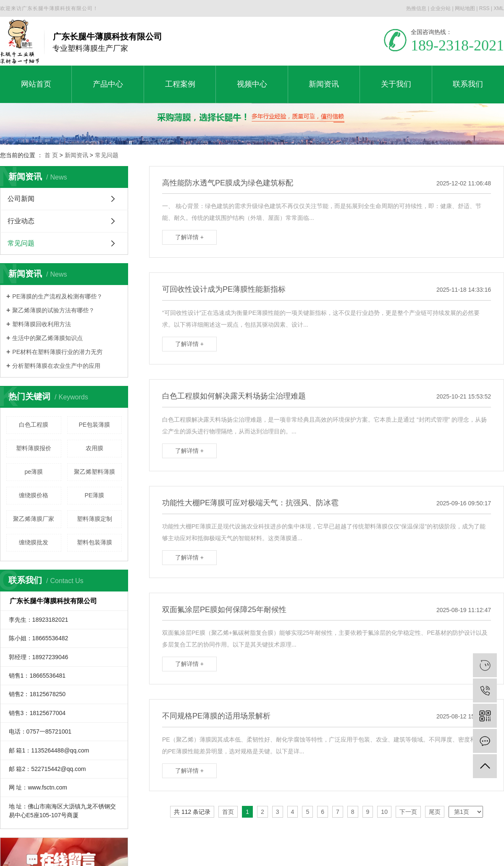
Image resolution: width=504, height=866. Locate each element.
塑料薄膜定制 (94, 519)
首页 (228, 812)
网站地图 (465, 8)
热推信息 (416, 8)
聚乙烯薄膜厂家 (34, 519)
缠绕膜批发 (34, 542)
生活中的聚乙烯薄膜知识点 (47, 338)
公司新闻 (21, 199)
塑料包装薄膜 (94, 542)
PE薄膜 (94, 495)
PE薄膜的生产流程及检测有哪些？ (57, 296)
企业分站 (441, 8)
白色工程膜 (34, 425)
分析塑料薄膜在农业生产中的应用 (56, 366)
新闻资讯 (76, 155)
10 (384, 812)
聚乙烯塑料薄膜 (94, 472)
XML (499, 8)
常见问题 (107, 155)
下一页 (408, 812)
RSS (484, 8)
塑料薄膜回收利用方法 (42, 324)
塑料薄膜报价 (34, 448)
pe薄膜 (34, 472)
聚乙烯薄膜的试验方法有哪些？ (53, 310)
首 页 (51, 155)
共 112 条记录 (192, 812)
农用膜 (94, 448)
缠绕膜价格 (34, 495)
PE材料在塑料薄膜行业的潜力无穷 (57, 352)
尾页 (435, 812)
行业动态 (21, 221)
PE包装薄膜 (94, 425)
